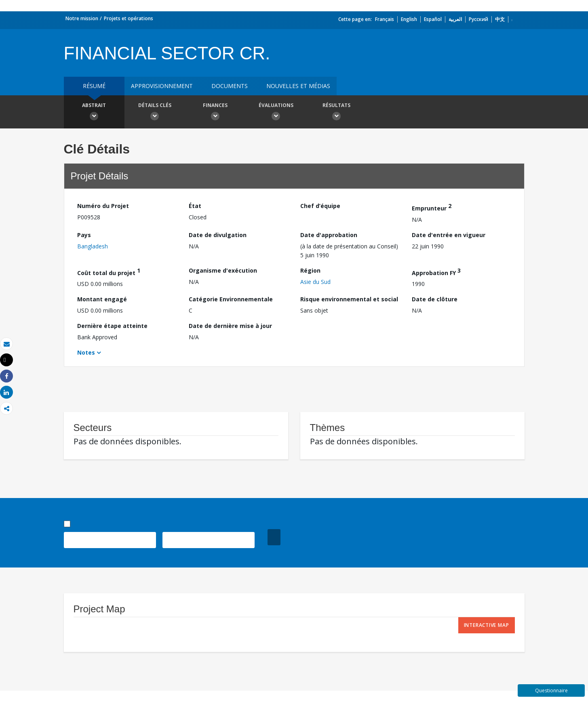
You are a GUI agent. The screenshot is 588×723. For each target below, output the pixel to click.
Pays (84, 235)
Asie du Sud (315, 282)
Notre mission (82, 18)
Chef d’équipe (320, 206)
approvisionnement (162, 86)
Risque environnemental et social (349, 299)
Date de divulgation (218, 235)
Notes (86, 352)
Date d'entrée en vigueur (449, 235)
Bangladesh (93, 246)
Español (433, 19)
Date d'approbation (329, 235)
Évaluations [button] (276, 113)
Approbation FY (436, 272)
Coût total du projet (109, 272)
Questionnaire (551, 690)
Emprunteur (432, 207)
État (195, 206)
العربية (455, 19)
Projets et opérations (129, 18)
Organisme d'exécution (223, 270)
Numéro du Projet (103, 206)
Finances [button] (215, 113)
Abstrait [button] (94, 113)
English (409, 19)
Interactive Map (487, 625)
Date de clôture (435, 299)
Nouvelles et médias (298, 86)
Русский (478, 19)
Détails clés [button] (155, 113)
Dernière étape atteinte (112, 326)
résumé (94, 86)
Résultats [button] (337, 113)
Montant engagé (102, 299)
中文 (500, 19)
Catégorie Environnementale (231, 299)
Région (310, 270)
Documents (230, 86)
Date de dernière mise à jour (230, 326)
